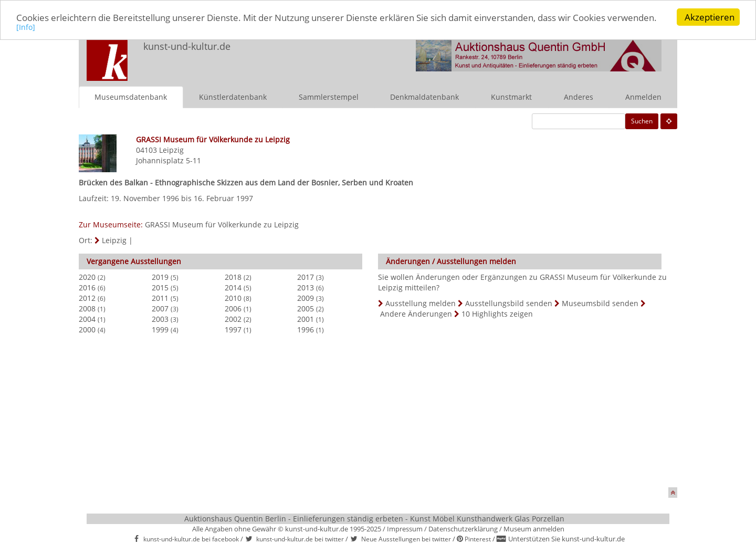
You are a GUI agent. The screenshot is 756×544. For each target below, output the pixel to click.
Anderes (579, 96)
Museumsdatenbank (131, 96)
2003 (160, 318)
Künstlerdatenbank (233, 96)
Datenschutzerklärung (463, 528)
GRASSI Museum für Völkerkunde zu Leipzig (222, 224)
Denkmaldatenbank (424, 96)
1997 (233, 329)
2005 (306, 308)
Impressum (405, 528)
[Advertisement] (374, 413)
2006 (233, 308)
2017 (306, 276)
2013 (306, 287)
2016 (87, 287)
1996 (306, 329)
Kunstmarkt (511, 96)
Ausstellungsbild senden (509, 303)
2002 (233, 318)
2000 (87, 329)
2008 (87, 308)
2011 (160, 297)
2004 (87, 318)
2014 (233, 287)
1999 (160, 329)
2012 (87, 297)
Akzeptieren (710, 17)
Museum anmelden (534, 528)
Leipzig (171, 149)
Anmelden (643, 96)
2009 (306, 297)
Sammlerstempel (329, 96)
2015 (160, 287)
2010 (233, 297)
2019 (160, 276)
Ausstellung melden (421, 303)
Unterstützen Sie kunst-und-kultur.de (566, 539)
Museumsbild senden (600, 303)
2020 (87, 276)
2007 (160, 308)
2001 (306, 318)
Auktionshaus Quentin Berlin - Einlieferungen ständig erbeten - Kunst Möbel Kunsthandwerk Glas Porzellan (374, 518)
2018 (233, 276)
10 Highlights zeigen (497, 313)
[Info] (26, 27)
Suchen (642, 121)
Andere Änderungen (416, 313)
